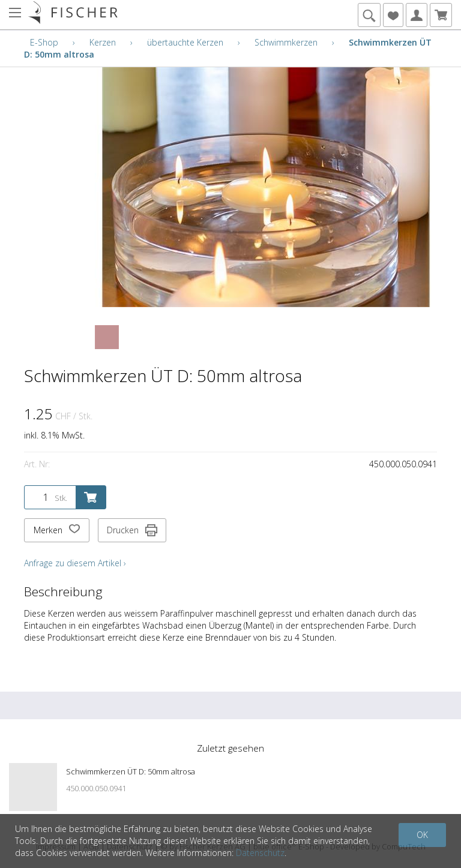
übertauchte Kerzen (185, 42)
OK (422, 835)
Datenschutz (260, 853)
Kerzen (103, 42)
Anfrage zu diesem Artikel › (75, 563)
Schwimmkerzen (286, 42)
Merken (57, 530)
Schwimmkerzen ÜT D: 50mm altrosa (131, 771)
